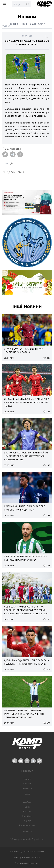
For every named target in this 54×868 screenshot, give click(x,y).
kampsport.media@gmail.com (29, 839)
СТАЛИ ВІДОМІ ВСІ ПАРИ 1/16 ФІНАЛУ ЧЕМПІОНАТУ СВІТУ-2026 (23, 350)
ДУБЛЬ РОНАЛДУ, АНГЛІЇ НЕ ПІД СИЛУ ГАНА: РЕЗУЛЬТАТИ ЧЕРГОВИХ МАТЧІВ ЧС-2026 (27, 662)
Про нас (27, 784)
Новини (24, 24)
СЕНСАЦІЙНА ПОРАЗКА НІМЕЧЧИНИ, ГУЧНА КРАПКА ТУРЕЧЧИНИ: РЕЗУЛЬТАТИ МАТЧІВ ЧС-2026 (26, 402)
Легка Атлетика (27, 825)
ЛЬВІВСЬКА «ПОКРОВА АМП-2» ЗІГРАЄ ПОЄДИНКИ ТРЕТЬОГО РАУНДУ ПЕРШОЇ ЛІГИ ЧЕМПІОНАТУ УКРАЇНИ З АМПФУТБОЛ (26, 610)
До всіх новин (15, 172)
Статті (42, 24)
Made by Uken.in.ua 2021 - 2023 (27, 857)
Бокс (27, 807)
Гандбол (27, 821)
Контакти (27, 788)
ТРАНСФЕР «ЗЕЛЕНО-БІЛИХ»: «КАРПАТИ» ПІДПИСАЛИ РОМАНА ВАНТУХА (25, 558)
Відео (33, 24)
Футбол (27, 802)
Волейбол (27, 816)
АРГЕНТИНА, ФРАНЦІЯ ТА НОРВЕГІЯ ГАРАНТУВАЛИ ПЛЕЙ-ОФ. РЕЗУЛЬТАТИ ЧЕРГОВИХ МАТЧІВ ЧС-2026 (24, 714)
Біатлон (27, 811)
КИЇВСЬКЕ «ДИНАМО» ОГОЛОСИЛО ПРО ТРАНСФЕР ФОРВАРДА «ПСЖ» (25, 508)
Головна (13, 24)
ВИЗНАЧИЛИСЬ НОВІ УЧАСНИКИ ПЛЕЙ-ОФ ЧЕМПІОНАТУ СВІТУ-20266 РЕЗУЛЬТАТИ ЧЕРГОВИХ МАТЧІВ (26, 456)
